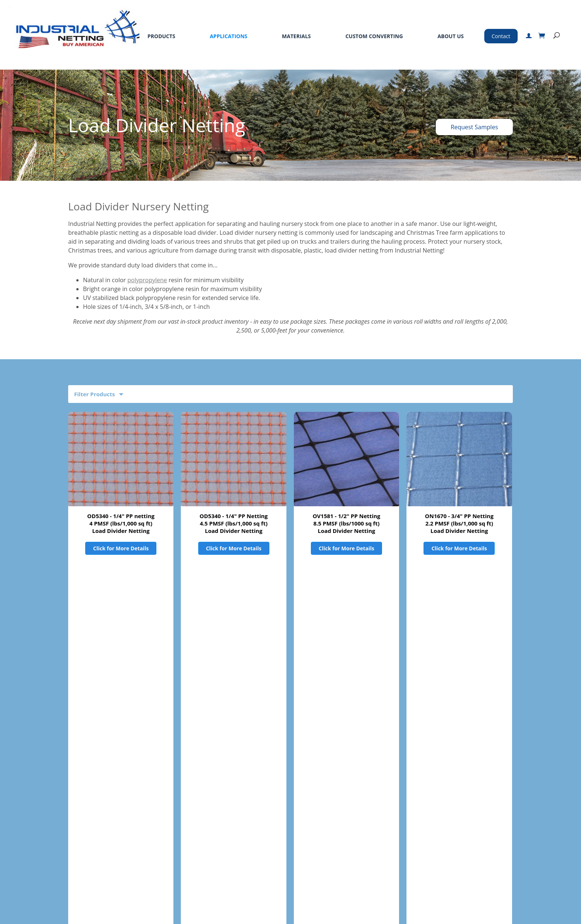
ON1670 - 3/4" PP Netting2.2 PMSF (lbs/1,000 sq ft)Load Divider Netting (459, 523)
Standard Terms (218, 824)
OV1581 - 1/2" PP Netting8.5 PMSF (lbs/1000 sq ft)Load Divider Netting (347, 523)
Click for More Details (121, 548)
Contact (501, 36)
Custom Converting (374, 36)
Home (21, 824)
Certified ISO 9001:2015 (423, 888)
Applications (228, 36)
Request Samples (474, 127)
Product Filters (94, 753)
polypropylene (147, 280)
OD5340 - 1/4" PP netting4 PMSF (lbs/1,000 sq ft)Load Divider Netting (121, 523)
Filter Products (94, 394)
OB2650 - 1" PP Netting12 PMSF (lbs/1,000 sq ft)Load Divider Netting (121, 686)
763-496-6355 (424, 836)
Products (161, 36)
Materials (296, 36)
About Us (451, 36)
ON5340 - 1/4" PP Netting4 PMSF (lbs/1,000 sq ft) (234, 682)
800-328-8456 (405, 825)
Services (148, 824)
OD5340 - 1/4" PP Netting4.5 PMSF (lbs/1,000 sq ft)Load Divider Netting (234, 523)
